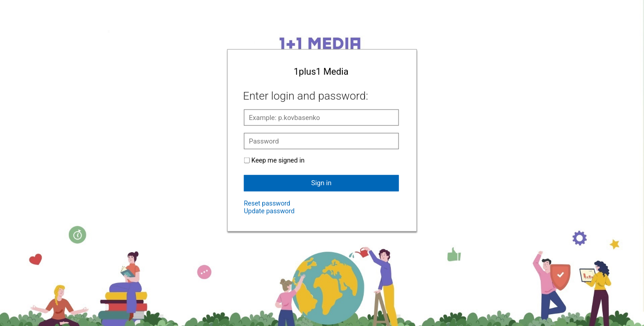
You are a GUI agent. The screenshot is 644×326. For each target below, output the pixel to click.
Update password (269, 211)
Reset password (267, 203)
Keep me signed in (278, 160)
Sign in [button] (321, 182)
